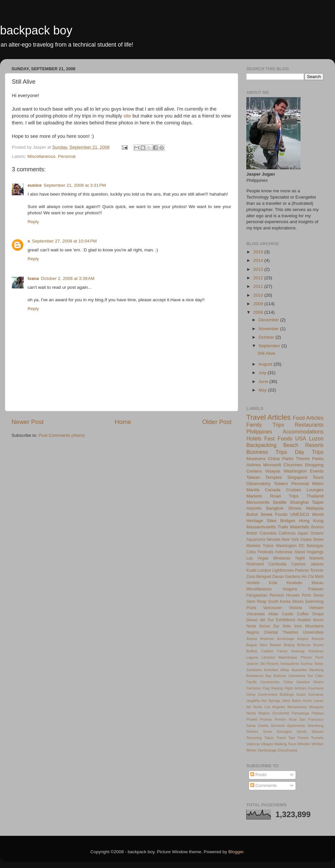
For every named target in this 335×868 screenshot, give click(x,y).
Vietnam (316, 608)
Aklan (273, 614)
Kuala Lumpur (259, 570)
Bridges (288, 521)
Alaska (252, 639)
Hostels (253, 583)
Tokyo (269, 738)
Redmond (255, 564)
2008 (259, 312)
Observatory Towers (267, 484)
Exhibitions (286, 620)
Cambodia (277, 564)
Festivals (265, 552)
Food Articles (308, 418)
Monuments (258, 502)
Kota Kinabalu (286, 583)
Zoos (251, 577)
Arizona (317, 639)
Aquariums (256, 540)
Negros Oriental (262, 632)
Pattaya (317, 713)
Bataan (276, 645)
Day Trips (309, 452)
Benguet (264, 577)
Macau (318, 583)
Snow (268, 731)
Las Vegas (257, 558)
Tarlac (319, 664)
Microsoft (272, 465)
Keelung (298, 651)
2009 (259, 304)
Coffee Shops (310, 614)
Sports (302, 731)
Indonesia (284, 552)
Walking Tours (285, 744)
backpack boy (36, 30)
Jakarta (317, 564)
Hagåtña (253, 701)
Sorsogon (284, 731)
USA (301, 438)
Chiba (288, 682)
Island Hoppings (309, 552)
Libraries (268, 657)
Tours (318, 477)
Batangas (315, 546)
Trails (283, 527)
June (264, 381)
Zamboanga (267, 750)
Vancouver (272, 608)
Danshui (303, 682)
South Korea (279, 602)
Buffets (252, 651)
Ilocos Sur (269, 626)
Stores (298, 602)
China (274, 459)
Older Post (217, 422)
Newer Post (28, 422)
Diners (318, 682)
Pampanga (300, 713)
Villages (267, 744)
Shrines (252, 731)
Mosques (316, 707)
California (287, 533)
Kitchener (316, 651)
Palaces (302, 570)
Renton (281, 719)
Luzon (316, 438)
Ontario (317, 533)
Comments (264, 785)
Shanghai (299, 502)
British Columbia (261, 533)
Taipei (318, 502)
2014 (259, 260)
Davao (278, 577)
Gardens (293, 577)
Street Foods (274, 514)
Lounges (315, 490)
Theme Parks (310, 459)
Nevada (274, 540)
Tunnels (317, 738)
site (127, 116)
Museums (256, 459)
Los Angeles (275, 707)
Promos (266, 719)
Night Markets (309, 558)
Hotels (254, 438)
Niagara (290, 589)
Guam (301, 694)
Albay (285, 670)
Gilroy (251, 694)
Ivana (33, 278)
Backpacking (261, 445)
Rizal (293, 719)
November (269, 329)
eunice (35, 185)
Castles (267, 651)
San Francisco (311, 719)
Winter (251, 750)
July (263, 373)
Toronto (317, 570)
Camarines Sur (301, 676)
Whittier (317, 744)
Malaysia (315, 508)
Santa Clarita (257, 726)
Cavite (288, 614)
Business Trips (267, 452)
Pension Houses (285, 595)
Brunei (318, 645)
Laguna (252, 657)
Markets (254, 496)
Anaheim (267, 639)
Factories (254, 688)
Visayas (273, 471)
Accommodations (303, 432)
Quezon (253, 664)
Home (123, 422)
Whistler (304, 744)
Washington (295, 471)
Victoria (295, 608)
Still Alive (266, 353)
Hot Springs (271, 701)
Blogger (236, 852)
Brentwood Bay (259, 676)
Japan (303, 533)
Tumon (303, 738)
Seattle (280, 502)
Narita (251, 713)
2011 (259, 286)
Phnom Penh (312, 657)
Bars (264, 645)
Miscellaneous (41, 156)
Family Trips (265, 425)
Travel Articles (268, 417)
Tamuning (254, 738)
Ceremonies (270, 682)
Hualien (304, 620)
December (269, 320)
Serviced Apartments (288, 726)
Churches (293, 465)
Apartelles (299, 670)
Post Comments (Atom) (62, 435)
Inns (298, 626)
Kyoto (308, 701)
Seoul (318, 595)
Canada (273, 490)
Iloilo (287, 626)
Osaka (306, 540)
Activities (271, 670)
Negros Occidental (274, 713)
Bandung (316, 670)
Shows (295, 508)
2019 (259, 252)
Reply (33, 222)
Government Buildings (276, 694)
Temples (274, 477)
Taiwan (253, 477)
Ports (306, 595)
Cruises (294, 490)
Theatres (290, 632)
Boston (317, 527)
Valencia (253, 744)
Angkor (303, 639)
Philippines (259, 432)
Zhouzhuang (287, 750)
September (270, 346)
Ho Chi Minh (313, 577)
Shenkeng (315, 726)
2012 (259, 278)
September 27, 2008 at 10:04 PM (65, 241)
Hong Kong (311, 521)
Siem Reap (256, 602)
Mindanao (282, 558)
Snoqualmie (290, 664)
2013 (259, 269)
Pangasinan (257, 595)
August (266, 364)
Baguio (252, 645)
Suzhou (307, 664)
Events (317, 471)
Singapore (297, 477)
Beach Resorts (303, 445)
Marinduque (288, 657)
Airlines (254, 465)
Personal (67, 156)
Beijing (289, 645)
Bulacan (280, 676)
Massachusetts (261, 527)
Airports (254, 508)
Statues (317, 731)
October (267, 337)
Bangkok (275, 508)
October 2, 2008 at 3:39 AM (68, 278)
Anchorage (286, 639)
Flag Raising (273, 688)
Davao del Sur (260, 620)
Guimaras (316, 694)
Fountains (316, 688)
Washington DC (290, 546)
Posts (258, 775)
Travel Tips (286, 738)
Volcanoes (256, 614)
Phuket (252, 719)
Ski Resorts (269, 664)
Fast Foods (278, 438)
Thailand (315, 496)
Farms (282, 651)
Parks (288, 459)
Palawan (316, 589)
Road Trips (284, 496)
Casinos (299, 564)
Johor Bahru (292, 701)
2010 (259, 295)
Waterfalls (300, 527)
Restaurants (309, 425)
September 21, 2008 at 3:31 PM (75, 185)
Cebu (251, 552)
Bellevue (304, 645)
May (263, 390)
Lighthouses (283, 570)
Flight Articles (295, 688)
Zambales (254, 670)
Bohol (252, 514)
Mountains (314, 626)
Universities (313, 632)
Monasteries (297, 707)
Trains (268, 546)
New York (290, 540)
